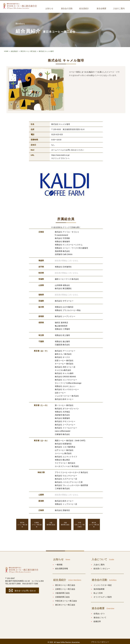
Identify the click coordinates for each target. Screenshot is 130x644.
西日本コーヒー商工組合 (65, 583)
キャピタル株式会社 (63, 370)
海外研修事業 (99, 587)
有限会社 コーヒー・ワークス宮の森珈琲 (71, 248)
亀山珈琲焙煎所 (61, 325)
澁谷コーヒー (60, 392)
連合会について (100, 616)
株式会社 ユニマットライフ (66, 455)
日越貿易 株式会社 (62, 344)
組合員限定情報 (62, 567)
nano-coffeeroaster (63, 430)
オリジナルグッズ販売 (103, 595)
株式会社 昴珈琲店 (62, 509)
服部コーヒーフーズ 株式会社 (67, 279)
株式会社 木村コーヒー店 (65, 366)
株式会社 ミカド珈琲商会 (65, 446)
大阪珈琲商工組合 (62, 591)
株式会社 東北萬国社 (63, 288)
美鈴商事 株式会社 (62, 251)
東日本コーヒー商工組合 (28, 51)
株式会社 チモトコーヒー (65, 420)
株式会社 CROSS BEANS (65, 376)
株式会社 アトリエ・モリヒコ (67, 232)
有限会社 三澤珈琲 (62, 329)
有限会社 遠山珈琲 (62, 341)
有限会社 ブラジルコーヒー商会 (68, 310)
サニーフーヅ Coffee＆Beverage (68, 382)
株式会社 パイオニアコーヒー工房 (69, 481)
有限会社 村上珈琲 (62, 335)
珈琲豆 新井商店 (61, 322)
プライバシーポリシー (100, 640)
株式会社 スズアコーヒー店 (66, 477)
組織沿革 (97, 620)
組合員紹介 (84, 8)
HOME (6, 51)
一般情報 (59, 563)
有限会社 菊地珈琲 (62, 242)
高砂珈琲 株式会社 (62, 414)
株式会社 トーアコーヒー (65, 424)
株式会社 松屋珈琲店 (63, 443)
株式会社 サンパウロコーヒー (67, 389)
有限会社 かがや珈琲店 (64, 307)
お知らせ (49, 8)
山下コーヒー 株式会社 (64, 449)
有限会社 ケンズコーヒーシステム (69, 245)
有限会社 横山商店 (62, 459)
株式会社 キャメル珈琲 (46, 51)
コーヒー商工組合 (22, 523)
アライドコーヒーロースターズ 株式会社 (71, 471)
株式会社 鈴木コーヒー (64, 398)
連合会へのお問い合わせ (22, 589)
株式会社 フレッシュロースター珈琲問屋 (71, 484)
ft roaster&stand (61, 235)
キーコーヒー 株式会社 (64, 363)
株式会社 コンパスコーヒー (66, 379)
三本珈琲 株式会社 (62, 487)
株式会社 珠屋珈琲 (62, 417)
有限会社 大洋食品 (62, 411)
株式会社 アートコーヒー (65, 350)
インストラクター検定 (103, 583)
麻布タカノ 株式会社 (63, 354)
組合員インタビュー (102, 567)
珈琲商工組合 (51, 522)
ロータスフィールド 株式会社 (67, 465)
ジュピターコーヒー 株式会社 (67, 395)
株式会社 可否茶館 (62, 238)
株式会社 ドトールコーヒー (66, 427)
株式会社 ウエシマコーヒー (66, 474)
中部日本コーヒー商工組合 (66, 599)
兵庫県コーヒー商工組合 (65, 587)
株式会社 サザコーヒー (64, 301)
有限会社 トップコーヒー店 (66, 503)
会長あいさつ (99, 612)
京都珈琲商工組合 (62, 595)
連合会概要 (101, 8)
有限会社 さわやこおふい (65, 385)
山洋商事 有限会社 (62, 285)
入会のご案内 (119, 8)
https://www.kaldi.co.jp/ (61, 155)
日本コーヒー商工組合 (80, 523)
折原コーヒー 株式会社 (64, 360)
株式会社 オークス (62, 357)
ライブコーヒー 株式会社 (65, 462)
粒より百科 (98, 591)
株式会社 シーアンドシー (65, 316)
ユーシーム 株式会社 (63, 452)
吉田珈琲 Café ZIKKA (64, 254)
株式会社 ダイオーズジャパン (67, 408)
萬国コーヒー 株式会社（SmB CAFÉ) (70, 439)
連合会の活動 (67, 8)
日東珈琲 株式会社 (62, 433)
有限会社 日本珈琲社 (63, 267)
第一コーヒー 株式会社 (64, 404)
